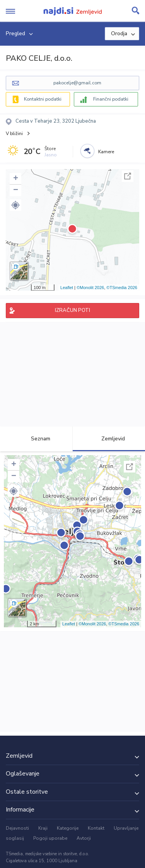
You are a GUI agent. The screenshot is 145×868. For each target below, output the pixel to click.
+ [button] (16, 179)
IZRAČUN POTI (72, 310)
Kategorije (68, 828)
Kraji (43, 828)
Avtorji (84, 838)
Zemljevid (109, 439)
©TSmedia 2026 (122, 288)
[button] (15, 205)
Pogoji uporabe (50, 838)
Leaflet (67, 288)
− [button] (16, 190)
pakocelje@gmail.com (77, 83)
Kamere (106, 152)
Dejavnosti (17, 828)
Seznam (36, 439)
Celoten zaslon (128, 176)
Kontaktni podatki (43, 99)
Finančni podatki (111, 99)
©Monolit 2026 (90, 288)
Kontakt (96, 828)
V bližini (14, 134)
